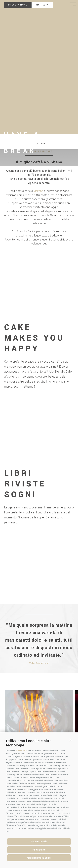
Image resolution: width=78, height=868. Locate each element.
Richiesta (42, 5)
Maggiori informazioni (39, 858)
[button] (71, 740)
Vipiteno (38, 191)
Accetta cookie (39, 842)
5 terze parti (21, 750)
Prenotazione (18, 5)
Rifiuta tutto (39, 850)
